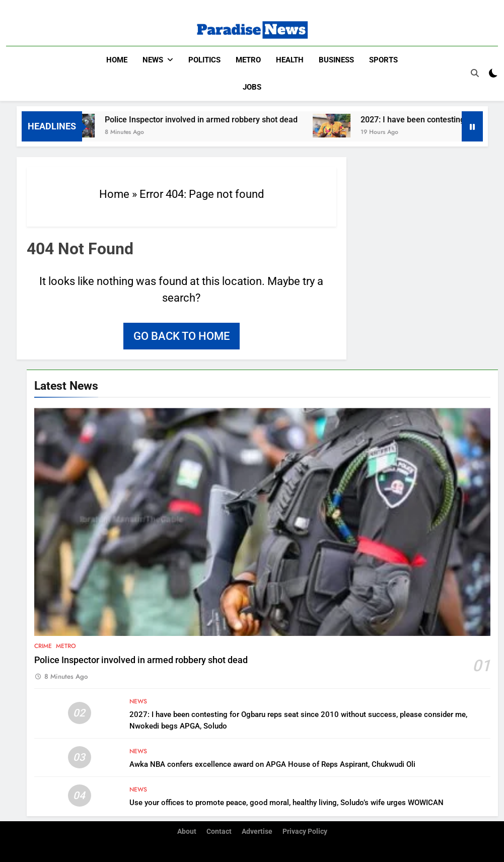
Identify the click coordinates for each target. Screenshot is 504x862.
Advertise (257, 832)
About (187, 832)
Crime (43, 645)
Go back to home (182, 336)
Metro (248, 60)
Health (290, 60)
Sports (383, 60)
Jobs (252, 87)
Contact (219, 832)
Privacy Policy (305, 832)
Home (117, 60)
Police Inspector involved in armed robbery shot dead (210, 119)
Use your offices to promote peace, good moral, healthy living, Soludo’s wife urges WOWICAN (286, 802)
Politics (204, 60)
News (153, 60)
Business (336, 60)
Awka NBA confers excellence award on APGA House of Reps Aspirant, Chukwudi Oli (272, 764)
